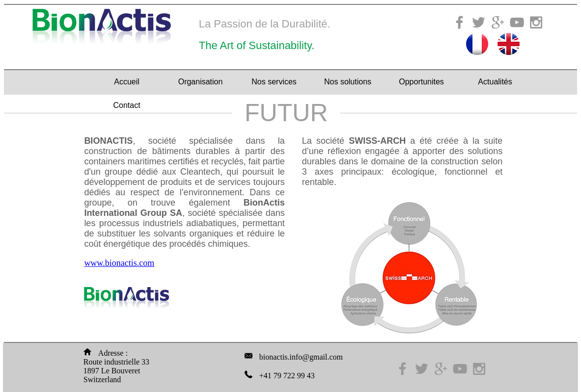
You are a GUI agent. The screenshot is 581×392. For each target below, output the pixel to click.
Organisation (201, 82)
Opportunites (421, 82)
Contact (126, 105)
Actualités (495, 82)
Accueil (127, 82)
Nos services (274, 82)
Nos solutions (348, 82)
